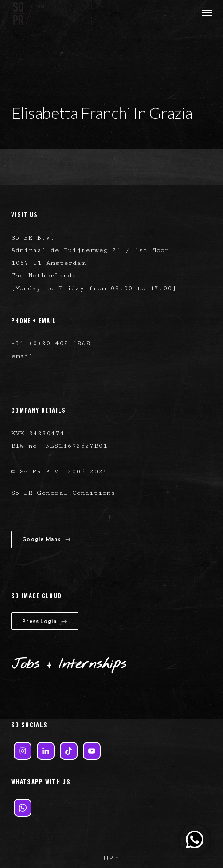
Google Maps (47, 539)
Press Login (45, 621)
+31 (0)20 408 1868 (51, 343)
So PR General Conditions (63, 493)
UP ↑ (112, 858)
